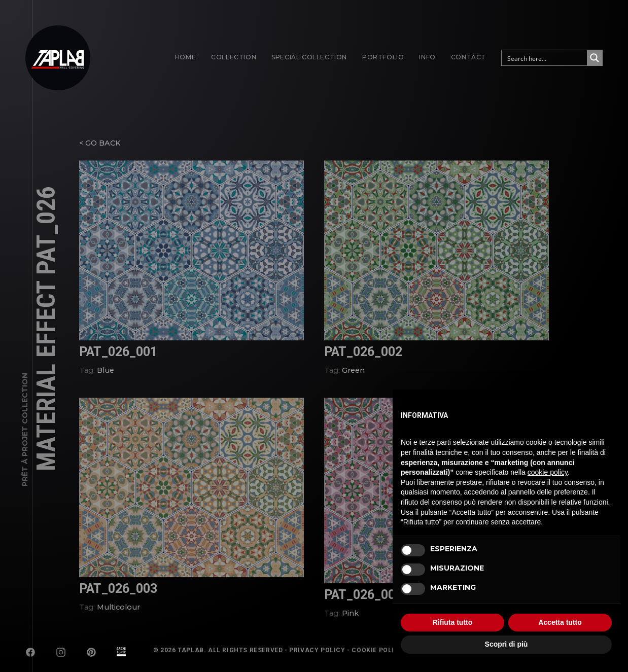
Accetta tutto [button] (560, 622)
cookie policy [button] (548, 472)
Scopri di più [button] (507, 644)
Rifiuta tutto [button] (453, 622)
